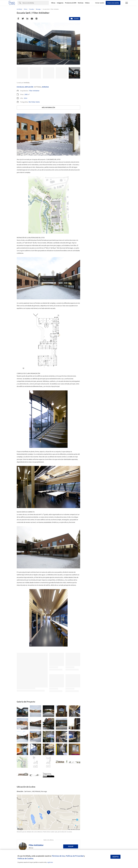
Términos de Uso (58, 856)
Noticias (81, 3)
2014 (26, 98)
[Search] (36, 3)
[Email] (32, 19)
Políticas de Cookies (25, 859)
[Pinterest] (36, 19)
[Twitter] (23, 19)
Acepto (116, 857)
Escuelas (20, 87)
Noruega (45, 87)
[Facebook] (18, 19)
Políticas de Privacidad (75, 856)
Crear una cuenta (113, 3)
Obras (53, 3)
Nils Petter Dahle (34, 102)
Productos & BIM (71, 3)
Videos (87, 3)
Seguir (71, 846)
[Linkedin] (27, 19)
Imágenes (60, 3)
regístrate (50, 862)
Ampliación (29, 87)
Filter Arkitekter (34, 91)
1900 (26, 94)
